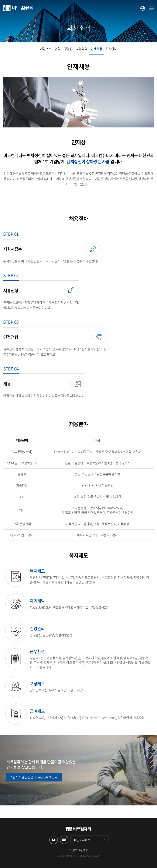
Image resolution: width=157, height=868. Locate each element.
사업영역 (82, 49)
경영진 (68, 49)
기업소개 (46, 49)
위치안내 (111, 49)
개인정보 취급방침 (78, 850)
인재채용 (96, 49)
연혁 (58, 49)
